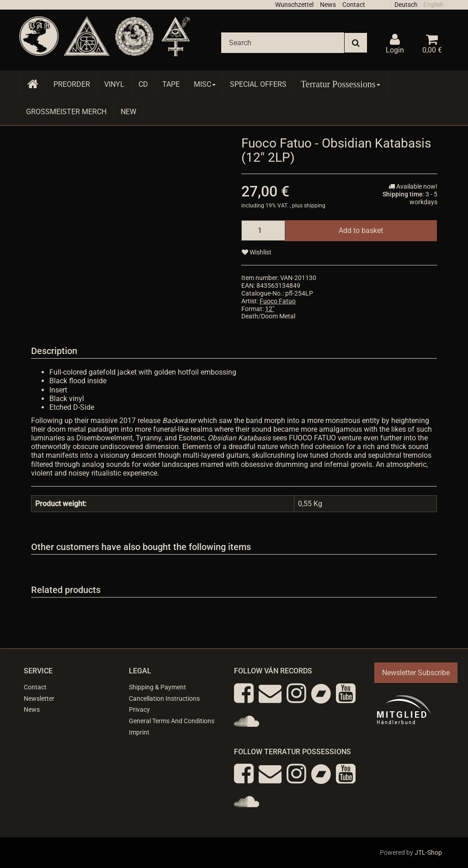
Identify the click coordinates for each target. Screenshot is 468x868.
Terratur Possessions (340, 84)
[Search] (283, 43)
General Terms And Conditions (172, 721)
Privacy (139, 709)
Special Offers (258, 84)
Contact (354, 5)
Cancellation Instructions (164, 699)
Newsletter (39, 699)
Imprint (139, 732)
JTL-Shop (428, 852)
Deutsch (406, 5)
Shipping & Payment (157, 687)
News (328, 5)
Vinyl (114, 84)
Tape (171, 84)
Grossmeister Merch (66, 112)
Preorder (72, 84)
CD (143, 84)
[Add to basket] (361, 230)
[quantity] (263, 230)
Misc (205, 84)
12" (270, 309)
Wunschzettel (294, 5)
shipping (315, 206)
